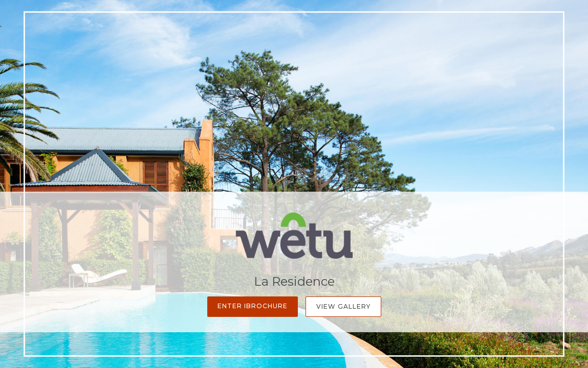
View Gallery (343, 306)
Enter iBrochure (253, 306)
